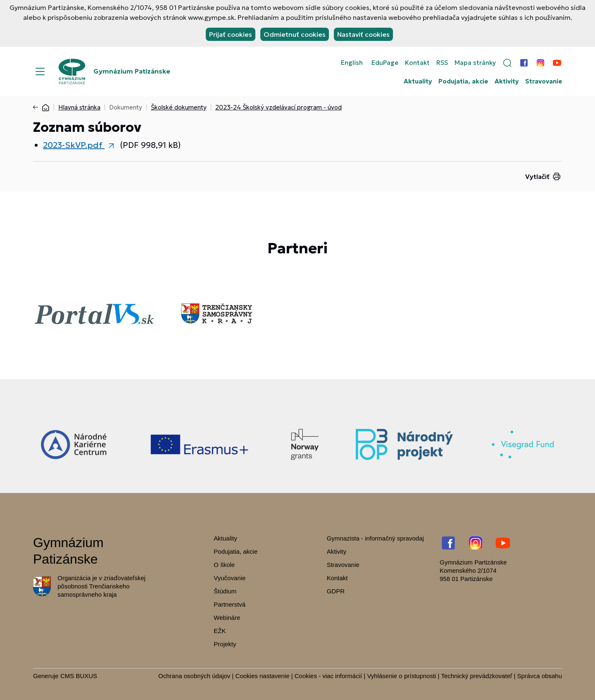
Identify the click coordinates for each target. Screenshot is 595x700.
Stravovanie (544, 81)
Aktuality (418, 81)
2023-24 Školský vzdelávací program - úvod (278, 107)
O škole (224, 565)
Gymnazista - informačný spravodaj (375, 538)
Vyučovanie (230, 578)
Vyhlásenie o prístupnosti (401, 676)
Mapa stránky (475, 63)
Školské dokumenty (179, 107)
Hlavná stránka (79, 107)
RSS (442, 63)
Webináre (227, 618)
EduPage (385, 63)
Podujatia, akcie (463, 81)
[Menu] (40, 71)
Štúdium (225, 591)
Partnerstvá (230, 604)
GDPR (336, 591)
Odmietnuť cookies (295, 34)
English (352, 63)
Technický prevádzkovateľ (476, 676)
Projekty (225, 644)
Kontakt (417, 63)
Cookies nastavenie (263, 676)
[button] (507, 63)
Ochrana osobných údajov (194, 676)
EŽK (220, 631)
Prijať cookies (231, 34)
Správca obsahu (540, 676)
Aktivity (507, 81)
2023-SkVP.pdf (74, 145)
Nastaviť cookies (363, 34)
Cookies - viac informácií (328, 676)
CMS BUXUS (79, 676)
